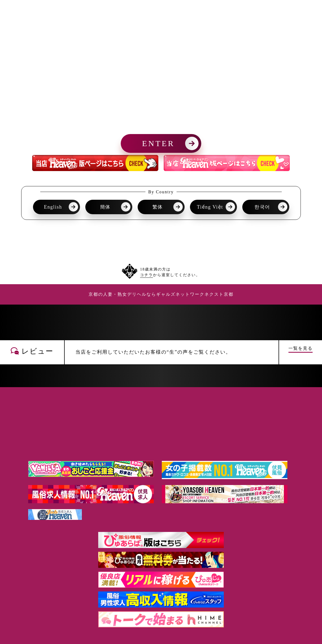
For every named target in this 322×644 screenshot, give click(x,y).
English (53, 207)
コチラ (147, 275)
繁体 (158, 207)
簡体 (105, 207)
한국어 (262, 207)
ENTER (158, 143)
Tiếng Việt (210, 207)
